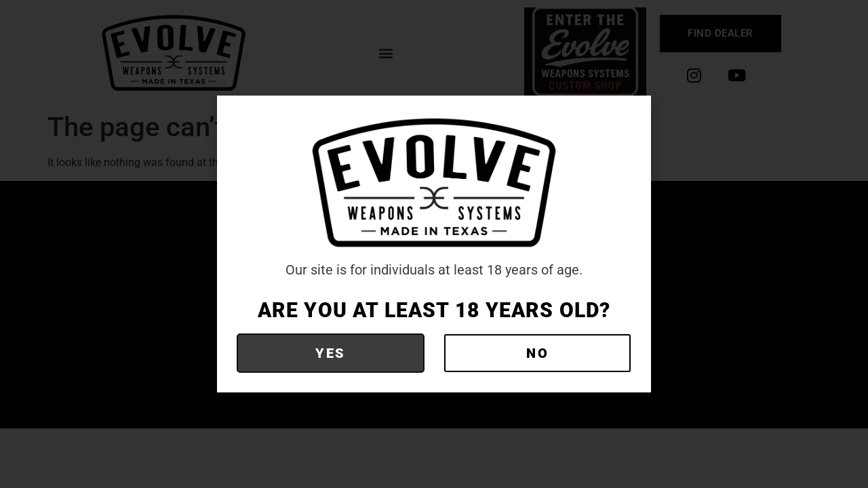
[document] (434, 244)
